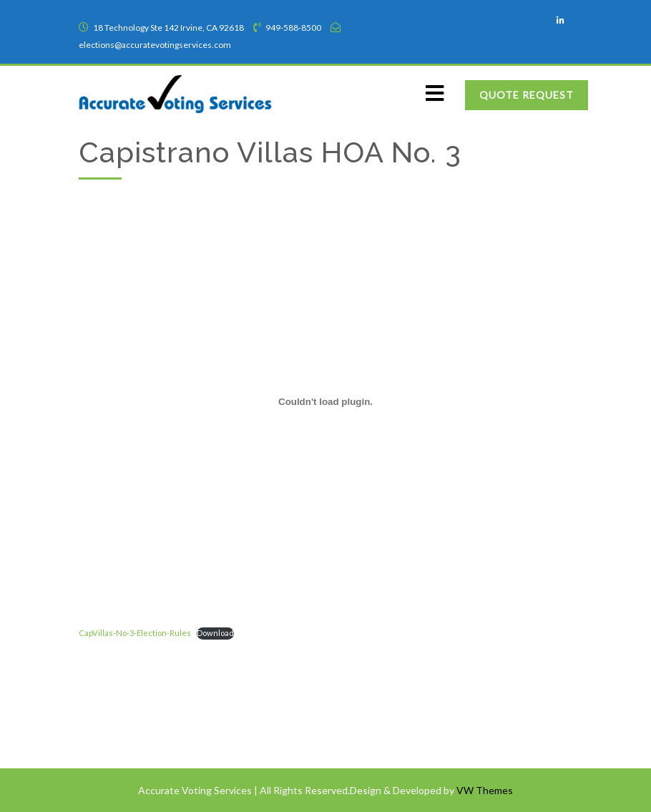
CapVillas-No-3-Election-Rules (135, 633)
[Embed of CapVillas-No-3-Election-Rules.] (325, 401)
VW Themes (484, 790)
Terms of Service (123, 696)
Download (215, 633)
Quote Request (527, 95)
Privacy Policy (117, 724)
